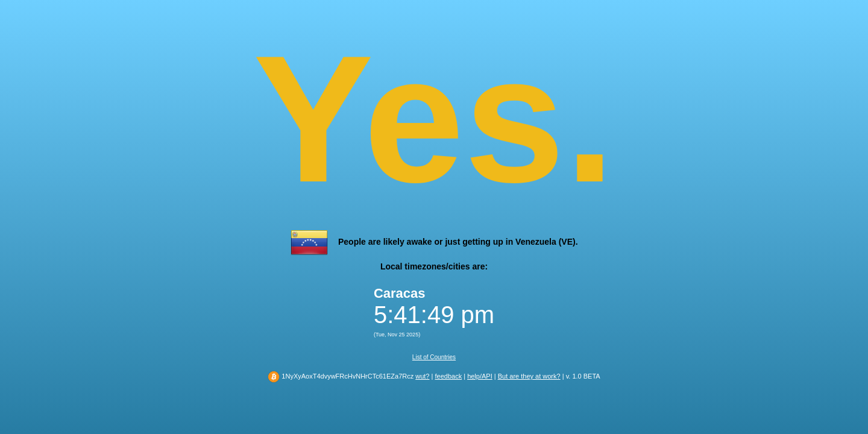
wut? (422, 376)
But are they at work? (529, 376)
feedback (448, 376)
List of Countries (434, 357)
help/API (480, 376)
